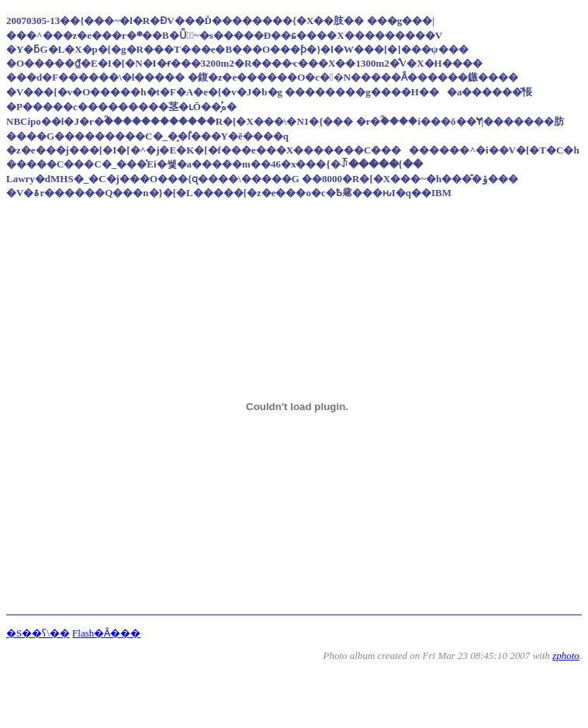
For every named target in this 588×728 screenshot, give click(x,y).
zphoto (566, 656)
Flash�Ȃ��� (106, 633)
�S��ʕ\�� (38, 633)
